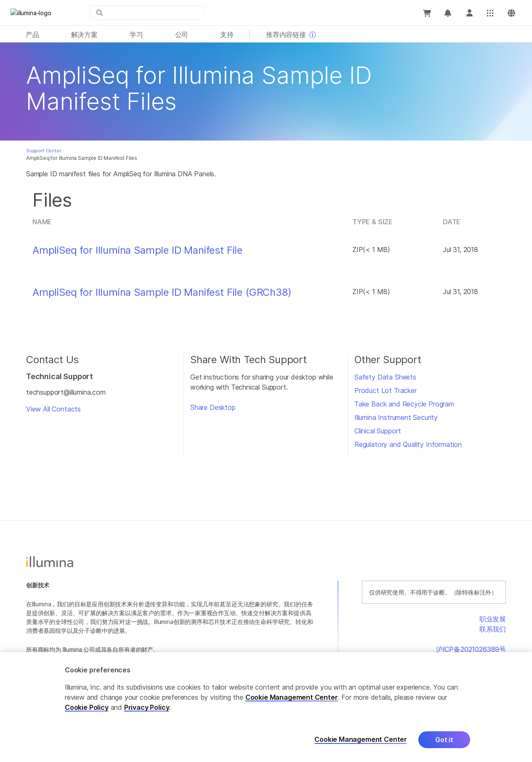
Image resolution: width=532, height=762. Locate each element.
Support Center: (44, 151)
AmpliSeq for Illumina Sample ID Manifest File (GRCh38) (162, 292)
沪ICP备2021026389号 (471, 649)
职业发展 (493, 619)
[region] (266, 707)
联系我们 (493, 629)
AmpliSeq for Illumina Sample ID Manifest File (137, 250)
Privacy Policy (147, 707)
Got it (444, 740)
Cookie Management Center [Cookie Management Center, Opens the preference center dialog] (361, 739)
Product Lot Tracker (386, 390)
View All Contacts (53, 409)
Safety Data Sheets (385, 377)
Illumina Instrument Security (396, 417)
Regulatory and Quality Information (408, 444)
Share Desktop (213, 407)
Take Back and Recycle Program (404, 404)
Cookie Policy (87, 707)
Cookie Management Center (292, 697)
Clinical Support (378, 431)
